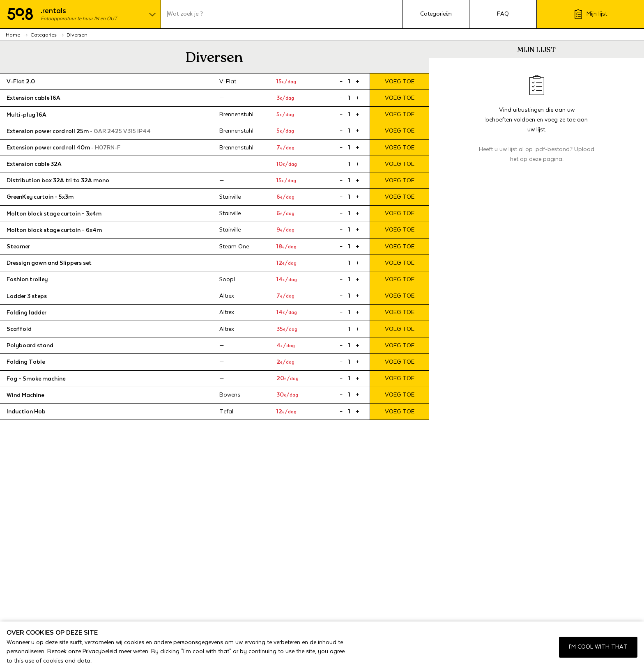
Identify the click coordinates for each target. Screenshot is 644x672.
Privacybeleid (100, 651)
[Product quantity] (349, 82)
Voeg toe (400, 82)
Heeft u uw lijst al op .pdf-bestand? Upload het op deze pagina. (537, 154)
